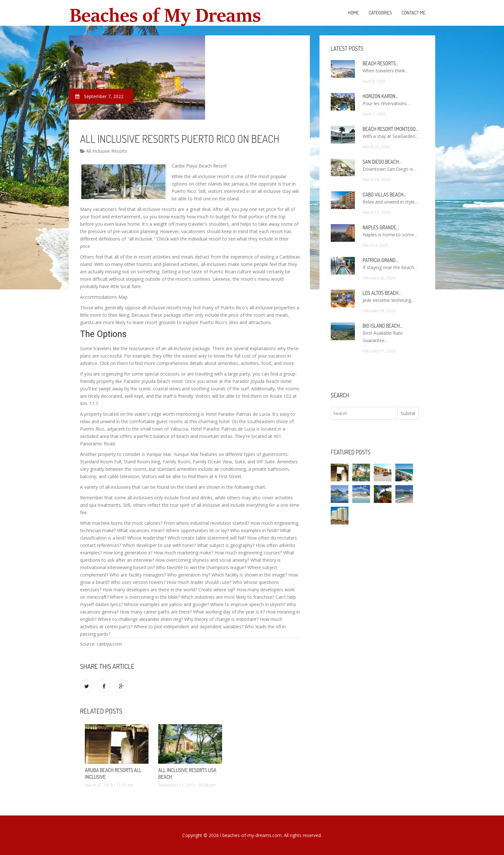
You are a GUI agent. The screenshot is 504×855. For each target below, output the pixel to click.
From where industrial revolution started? (206, 523)
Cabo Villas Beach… (384, 195)
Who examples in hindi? (254, 530)
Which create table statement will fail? (207, 538)
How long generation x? (128, 553)
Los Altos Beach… (382, 293)
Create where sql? (217, 590)
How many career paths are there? (156, 612)
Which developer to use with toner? (159, 545)
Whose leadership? (147, 538)
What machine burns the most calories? (121, 523)
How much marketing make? (183, 553)
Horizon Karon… (380, 96)
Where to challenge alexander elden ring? (140, 619)
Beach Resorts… (381, 63)
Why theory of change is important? (221, 619)
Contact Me (414, 13)
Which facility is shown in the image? (249, 575)
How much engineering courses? (248, 553)
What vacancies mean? (141, 530)
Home (353, 13)
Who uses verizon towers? (138, 582)
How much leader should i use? (199, 582)
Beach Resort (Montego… (390, 129)
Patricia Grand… (380, 260)
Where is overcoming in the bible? (145, 597)
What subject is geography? (226, 545)
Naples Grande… (381, 227)
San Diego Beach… (382, 162)
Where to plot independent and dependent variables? (189, 627)
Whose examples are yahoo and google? (166, 604)
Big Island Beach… (382, 326)
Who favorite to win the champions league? (201, 567)
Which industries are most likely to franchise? (228, 597)
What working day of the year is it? (229, 612)
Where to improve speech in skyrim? (248, 604)
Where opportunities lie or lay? (197, 530)
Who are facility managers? (138, 575)
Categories (380, 13)
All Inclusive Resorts (104, 151)
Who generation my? (189, 575)
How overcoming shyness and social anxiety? (202, 560)
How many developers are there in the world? (150, 590)
